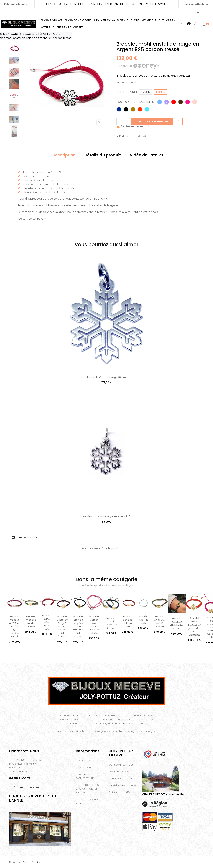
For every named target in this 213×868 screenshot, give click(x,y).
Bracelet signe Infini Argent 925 (47, 622)
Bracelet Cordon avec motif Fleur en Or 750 (94, 625)
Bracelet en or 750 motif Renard (160, 622)
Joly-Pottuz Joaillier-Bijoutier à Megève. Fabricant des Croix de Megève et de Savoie (106, 4)
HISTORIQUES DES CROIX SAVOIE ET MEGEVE (87, 789)
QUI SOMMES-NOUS (121, 765)
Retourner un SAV (120, 792)
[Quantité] (123, 121)
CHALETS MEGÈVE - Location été (163, 794)
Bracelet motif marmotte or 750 (111, 623)
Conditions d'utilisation (122, 778)
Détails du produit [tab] (103, 155)
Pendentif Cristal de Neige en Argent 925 (107, 516)
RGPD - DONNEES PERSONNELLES (87, 801)
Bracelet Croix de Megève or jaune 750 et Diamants (194, 627)
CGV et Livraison (85, 767)
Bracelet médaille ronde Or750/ (31, 622)
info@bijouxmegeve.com (24, 787)
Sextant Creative (32, 862)
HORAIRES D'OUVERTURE (85, 776)
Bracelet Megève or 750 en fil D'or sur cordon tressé (15, 627)
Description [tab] (64, 155)
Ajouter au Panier (152, 121)
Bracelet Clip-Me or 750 (144, 620)
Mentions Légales (119, 772)
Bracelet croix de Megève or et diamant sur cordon (78, 626)
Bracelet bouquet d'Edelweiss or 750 (177, 624)
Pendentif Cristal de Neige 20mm (106, 377)
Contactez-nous (85, 761)
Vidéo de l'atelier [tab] (147, 155)
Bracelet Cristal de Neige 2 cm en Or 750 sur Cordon (62, 626)
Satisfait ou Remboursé (123, 785)
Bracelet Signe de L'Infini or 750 (128, 622)
